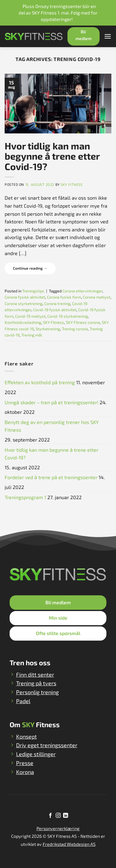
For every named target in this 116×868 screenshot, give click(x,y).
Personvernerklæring (58, 828)
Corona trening (57, 304)
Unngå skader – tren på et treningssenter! (52, 402)
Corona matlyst (97, 297)
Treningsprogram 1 (25, 497)
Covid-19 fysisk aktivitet (55, 310)
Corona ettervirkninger (82, 291)
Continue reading (30, 268)
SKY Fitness (71, 184)
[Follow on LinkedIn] (66, 816)
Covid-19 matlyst (30, 316)
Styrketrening (48, 329)
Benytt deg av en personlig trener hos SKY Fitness (52, 426)
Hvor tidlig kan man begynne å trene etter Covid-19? (52, 156)
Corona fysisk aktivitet (25, 297)
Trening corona (75, 329)
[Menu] (108, 36)
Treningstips (33, 291)
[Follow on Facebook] (50, 816)
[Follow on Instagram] (58, 816)
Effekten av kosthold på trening (40, 382)
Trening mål (32, 335)
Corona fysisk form (64, 297)
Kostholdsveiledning (23, 322)
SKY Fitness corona (83, 322)
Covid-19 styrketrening (68, 316)
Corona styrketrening (24, 304)
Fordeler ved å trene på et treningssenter (51, 477)
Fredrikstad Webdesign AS (69, 844)
